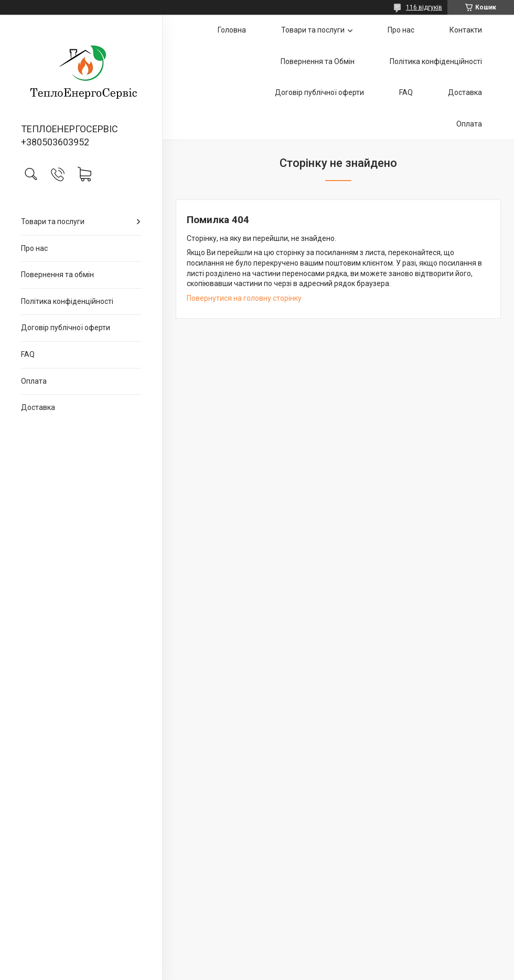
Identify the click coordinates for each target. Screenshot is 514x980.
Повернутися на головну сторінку (244, 298)
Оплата (34, 381)
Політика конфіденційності (67, 301)
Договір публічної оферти (66, 328)
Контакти (466, 30)
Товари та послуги (53, 222)
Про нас (34, 248)
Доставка (38, 407)
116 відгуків (424, 7)
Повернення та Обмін (318, 61)
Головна (232, 30)
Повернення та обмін (57, 275)
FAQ (28, 354)
